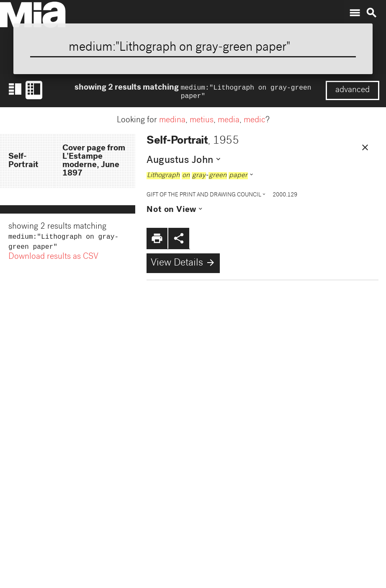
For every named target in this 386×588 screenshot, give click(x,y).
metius (202, 122)
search (371, 13)
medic (255, 122)
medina (172, 122)
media (229, 122)
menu (355, 13)
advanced (353, 90)
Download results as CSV (53, 260)
